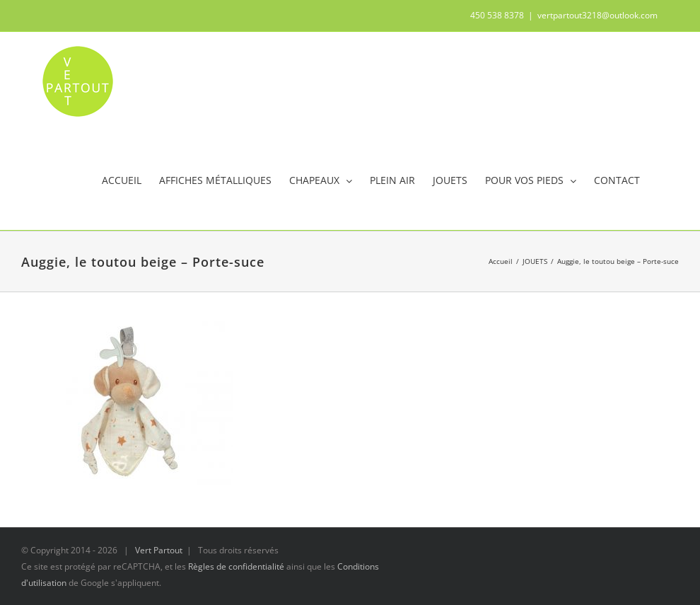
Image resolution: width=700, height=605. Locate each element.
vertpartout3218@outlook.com (597, 15)
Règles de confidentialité (236, 566)
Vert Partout (159, 550)
